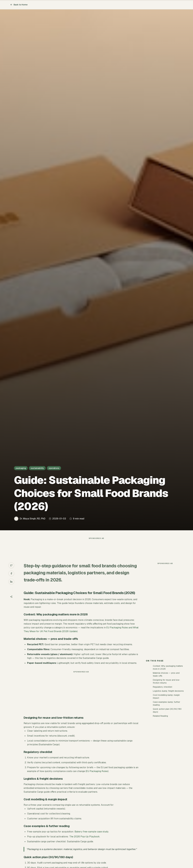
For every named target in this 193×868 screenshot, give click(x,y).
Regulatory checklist (162, 687)
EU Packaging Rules (97, 771)
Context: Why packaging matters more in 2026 (168, 667)
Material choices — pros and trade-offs (166, 674)
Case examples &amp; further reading (166, 703)
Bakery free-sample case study (91, 832)
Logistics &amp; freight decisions (168, 691)
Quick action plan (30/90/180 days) (167, 710)
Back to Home (19, 5)
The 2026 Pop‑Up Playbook (84, 837)
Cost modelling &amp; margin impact (166, 696)
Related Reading (160, 716)
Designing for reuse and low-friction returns (166, 681)
